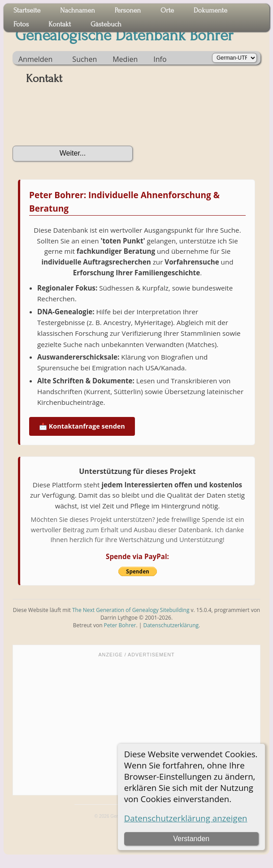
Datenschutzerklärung (171, 625)
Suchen (84, 59)
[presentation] (81, 118)
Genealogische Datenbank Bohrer (124, 35)
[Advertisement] (136, 725)
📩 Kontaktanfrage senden (82, 426)
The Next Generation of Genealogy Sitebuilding (131, 610)
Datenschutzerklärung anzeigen (186, 818)
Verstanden (191, 839)
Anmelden (35, 59)
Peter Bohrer (120, 625)
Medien (125, 59)
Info (160, 59)
